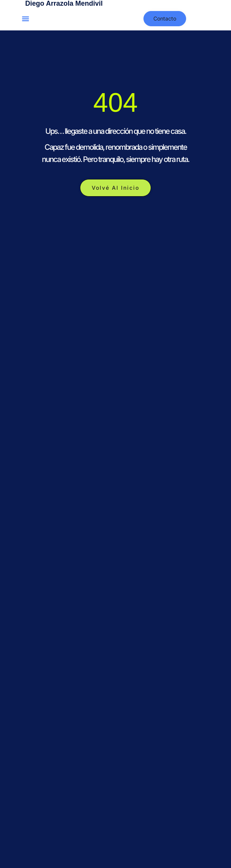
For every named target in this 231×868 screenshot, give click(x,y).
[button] (25, 19)
